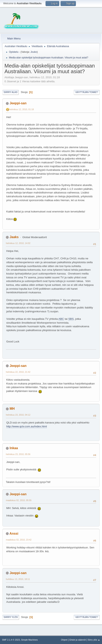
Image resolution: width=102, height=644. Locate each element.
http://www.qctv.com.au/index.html (27, 426)
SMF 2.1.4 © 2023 (11, 640)
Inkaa (14, 448)
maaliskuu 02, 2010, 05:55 (19, 500)
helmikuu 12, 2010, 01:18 (22, 109)
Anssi (14, 534)
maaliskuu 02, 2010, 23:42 (19, 540)
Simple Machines (29, 640)
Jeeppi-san (18, 103)
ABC (61, 319)
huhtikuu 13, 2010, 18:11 (18, 579)
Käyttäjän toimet (87, 92)
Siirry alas (11, 92)
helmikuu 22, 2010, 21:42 (18, 372)
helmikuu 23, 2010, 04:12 (18, 415)
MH (12, 409)
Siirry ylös (11, 617)
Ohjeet (64, 640)
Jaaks (14, 237)
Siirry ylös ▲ (94, 640)
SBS (71, 319)
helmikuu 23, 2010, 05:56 (18, 454)
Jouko (34, 52)
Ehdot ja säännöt (78, 640)
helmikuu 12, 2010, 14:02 (18, 243)
